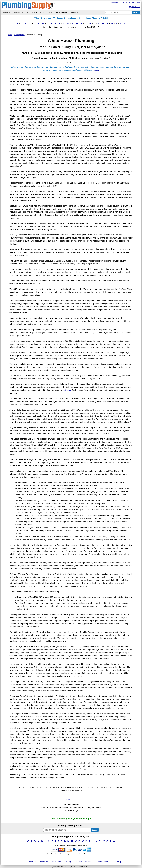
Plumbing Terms (133, 3)
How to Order (56, 862)
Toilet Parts (31, 12)
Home (10, 35)
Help (122, 3)
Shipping (68, 862)
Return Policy (116, 862)
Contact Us (43, 862)
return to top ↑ (71, 799)
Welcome (114, 3)
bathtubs (67, 390)
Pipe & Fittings (62, 12)
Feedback (78, 862)
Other (75, 12)
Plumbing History (19, 35)
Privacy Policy (102, 862)
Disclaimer (90, 862)
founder (96, 70)
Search (136, 13)
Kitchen (6, 12)
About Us (32, 862)
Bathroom (18, 12)
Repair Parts (46, 12)
